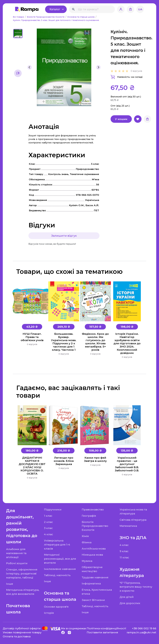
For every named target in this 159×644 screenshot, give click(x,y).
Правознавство (93, 509)
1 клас (48, 516)
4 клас (48, 534)
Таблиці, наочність (57, 575)
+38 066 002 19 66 (144, 628)
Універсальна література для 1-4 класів (57, 545)
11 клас (124, 557)
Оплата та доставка (17, 636)
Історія (49, 613)
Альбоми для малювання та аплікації (16, 553)
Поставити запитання (102, 632)
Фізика (87, 542)
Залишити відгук (64, 236)
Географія (89, 516)
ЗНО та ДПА (133, 538)
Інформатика (91, 583)
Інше (10, 584)
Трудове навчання (95, 577)
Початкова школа (18, 609)
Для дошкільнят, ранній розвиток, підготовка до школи (22, 526)
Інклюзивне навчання (60, 569)
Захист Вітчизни (93, 600)
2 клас (48, 522)
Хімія (85, 536)
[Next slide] (98, 67)
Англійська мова (94, 549)
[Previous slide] (30, 67)
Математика (128, 526)
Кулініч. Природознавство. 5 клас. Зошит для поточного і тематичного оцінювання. (56, 20)
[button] (18, 34)
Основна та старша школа (81, 17)
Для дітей (127, 597)
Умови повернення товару (22, 632)
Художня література (132, 572)
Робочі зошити (17, 563)
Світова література (133, 520)
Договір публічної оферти (22, 628)
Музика (87, 561)
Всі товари (19, 17)
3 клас (48, 528)
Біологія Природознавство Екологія (46, 17)
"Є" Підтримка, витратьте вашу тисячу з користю (136, 587)
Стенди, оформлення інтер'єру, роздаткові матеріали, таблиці (22, 573)
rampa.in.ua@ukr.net (141, 632)
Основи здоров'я (56, 607)
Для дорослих (130, 603)
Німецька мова (92, 555)
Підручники (53, 509)
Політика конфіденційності (106, 628)
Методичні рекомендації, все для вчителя (60, 559)
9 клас (124, 551)
